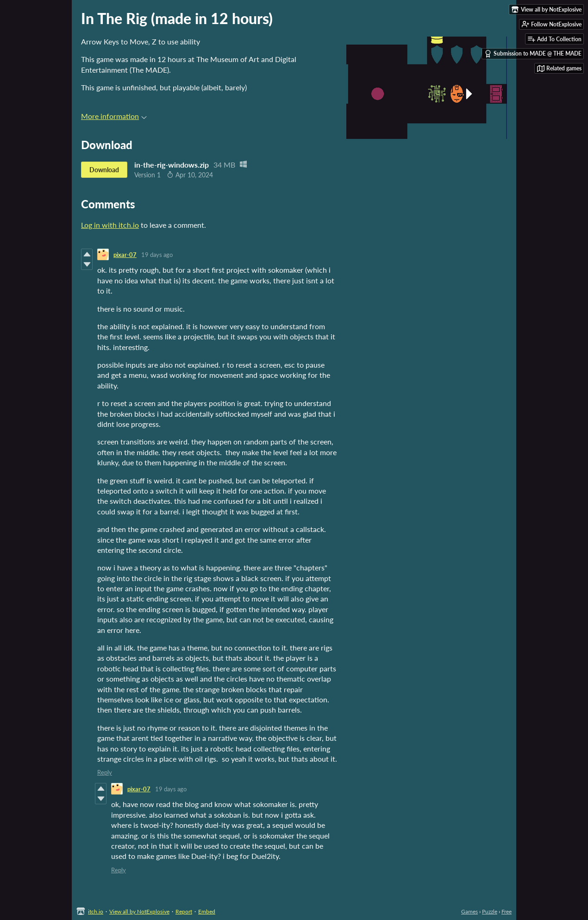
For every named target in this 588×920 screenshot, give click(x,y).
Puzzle (490, 911)
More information (114, 116)
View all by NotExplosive (139, 911)
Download (104, 170)
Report (184, 911)
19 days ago (157, 255)
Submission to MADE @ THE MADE (533, 54)
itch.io (96, 911)
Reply (105, 772)
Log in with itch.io (110, 225)
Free (507, 911)
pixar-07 (125, 255)
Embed (207, 911)
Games (469, 911)
